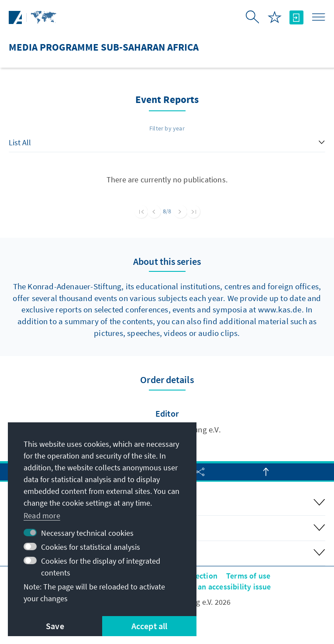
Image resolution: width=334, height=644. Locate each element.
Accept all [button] (150, 626)
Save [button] (55, 626)
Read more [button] (42, 516)
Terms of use (248, 576)
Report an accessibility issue (222, 587)
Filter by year (167, 128)
